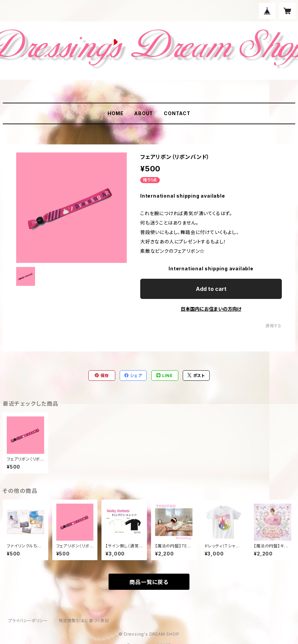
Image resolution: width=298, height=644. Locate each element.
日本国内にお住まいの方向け (211, 309)
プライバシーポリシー (28, 621)
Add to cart (211, 289)
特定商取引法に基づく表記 (84, 621)
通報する (274, 326)
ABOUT (144, 113)
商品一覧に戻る (149, 582)
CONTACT (177, 113)
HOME (115, 113)
